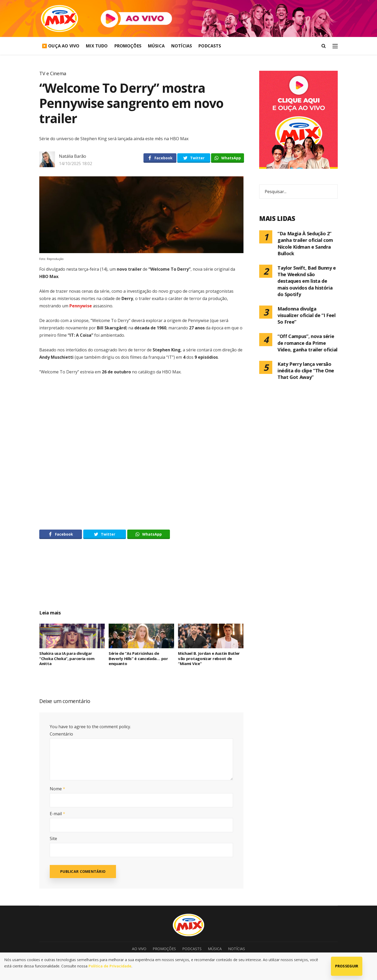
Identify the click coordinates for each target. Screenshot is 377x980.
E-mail (57, 814)
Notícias (182, 46)
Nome (57, 789)
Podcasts (210, 46)
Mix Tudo (97, 46)
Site (53, 839)
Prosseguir (347, 966)
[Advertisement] (141, 580)
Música (156, 46)
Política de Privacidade (110, 966)
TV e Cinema (53, 73)
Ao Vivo (139, 949)
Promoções (128, 46)
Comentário (61, 734)
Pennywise (81, 306)
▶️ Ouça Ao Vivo (61, 46)
